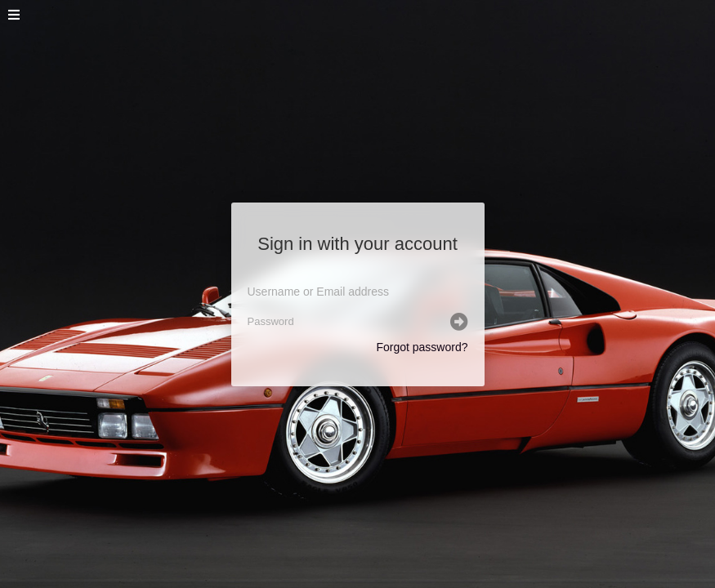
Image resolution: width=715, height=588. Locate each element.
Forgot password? (422, 347)
